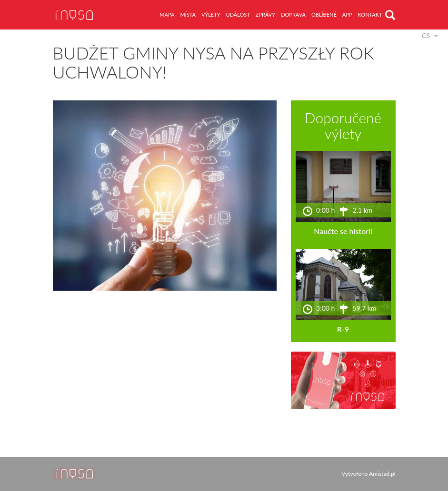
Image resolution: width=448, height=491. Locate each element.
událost (238, 15)
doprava (293, 15)
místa (188, 15)
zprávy (265, 15)
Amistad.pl (382, 474)
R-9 (343, 329)
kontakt (370, 15)
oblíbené (324, 15)
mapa (167, 15)
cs (426, 35)
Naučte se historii (343, 231)
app (347, 15)
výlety (211, 15)
